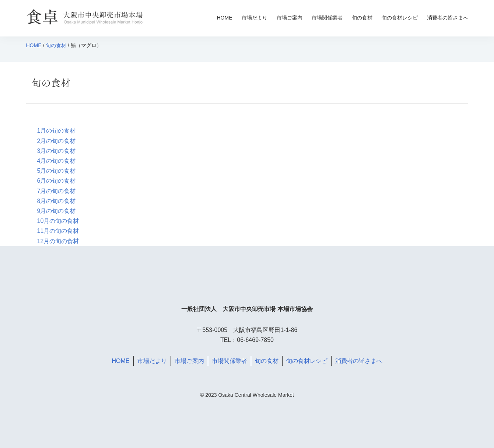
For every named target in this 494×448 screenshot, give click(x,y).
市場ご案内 (290, 18)
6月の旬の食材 (57, 181)
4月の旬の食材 (57, 161)
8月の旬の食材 (57, 201)
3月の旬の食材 (57, 151)
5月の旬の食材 (57, 171)
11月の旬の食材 (58, 231)
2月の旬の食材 (57, 141)
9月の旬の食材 (57, 211)
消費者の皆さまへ (448, 18)
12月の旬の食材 (58, 241)
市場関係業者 (327, 18)
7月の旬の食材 (57, 191)
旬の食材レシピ (400, 18)
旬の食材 (362, 18)
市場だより (255, 18)
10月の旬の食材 (58, 221)
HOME (225, 18)
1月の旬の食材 (57, 131)
